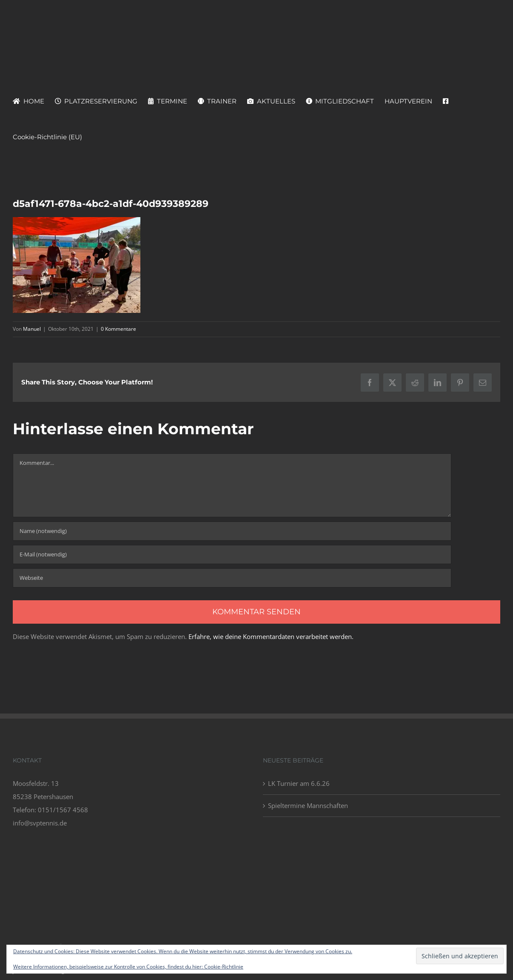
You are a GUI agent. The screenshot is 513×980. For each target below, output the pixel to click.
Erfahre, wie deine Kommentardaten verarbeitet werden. (271, 636)
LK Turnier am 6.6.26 (299, 783)
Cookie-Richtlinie (224, 967)
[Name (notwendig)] (232, 531)
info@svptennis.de (40, 823)
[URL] (232, 578)
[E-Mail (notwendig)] (232, 554)
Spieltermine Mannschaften (308, 805)
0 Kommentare (118, 329)
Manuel (32, 329)
